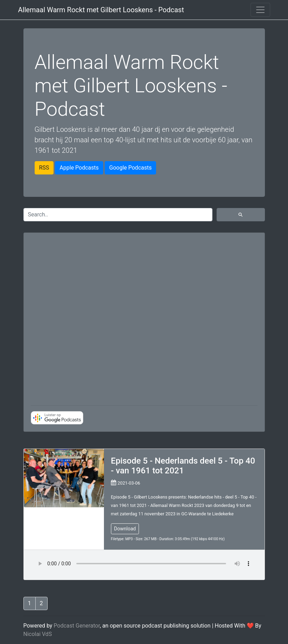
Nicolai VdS (38, 634)
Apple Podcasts (79, 168)
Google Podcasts (130, 168)
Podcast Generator (77, 626)
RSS (44, 168)
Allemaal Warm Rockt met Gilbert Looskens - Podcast (101, 10)
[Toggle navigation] (260, 10)
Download (125, 529)
